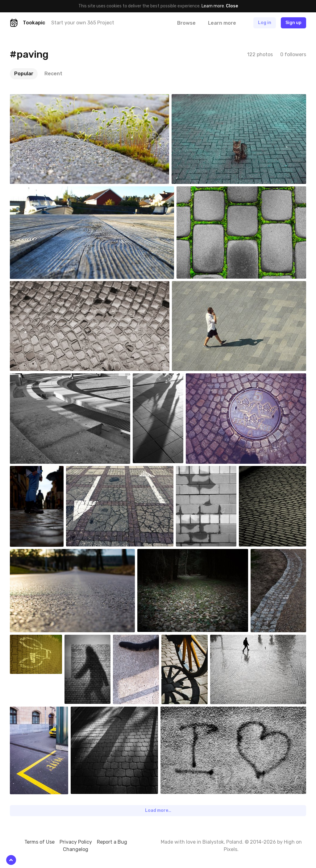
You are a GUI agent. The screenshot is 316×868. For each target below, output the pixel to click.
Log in (265, 23)
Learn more (213, 6)
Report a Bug (112, 842)
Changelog (76, 849)
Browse (186, 23)
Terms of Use (39, 842)
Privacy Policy (76, 842)
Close (232, 6)
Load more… (158, 810)
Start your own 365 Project (83, 23)
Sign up (293, 23)
